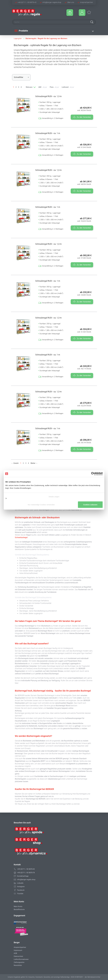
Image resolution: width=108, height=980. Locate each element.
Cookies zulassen (54, 506)
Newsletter (18, 965)
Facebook (21, 890)
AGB (15, 953)
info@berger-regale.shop (52, 2)
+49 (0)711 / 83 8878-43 (27, 2)
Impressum (18, 950)
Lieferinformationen (21, 959)
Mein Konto (18, 906)
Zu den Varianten (82, 117)
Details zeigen (54, 495)
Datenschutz (18, 956)
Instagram (21, 887)
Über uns (71, 2)
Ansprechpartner (87, 2)
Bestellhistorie (19, 909)
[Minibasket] (70, 13)
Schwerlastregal (21, 537)
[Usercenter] (82, 13)
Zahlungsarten (19, 962)
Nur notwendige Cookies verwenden (54, 500)
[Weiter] (34, 463)
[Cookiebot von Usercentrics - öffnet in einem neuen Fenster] (93, 472)
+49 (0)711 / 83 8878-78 (26, 873)
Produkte (21, 31)
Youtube (20, 894)
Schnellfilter (19, 77)
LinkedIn (20, 883)
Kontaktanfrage (23, 876)
